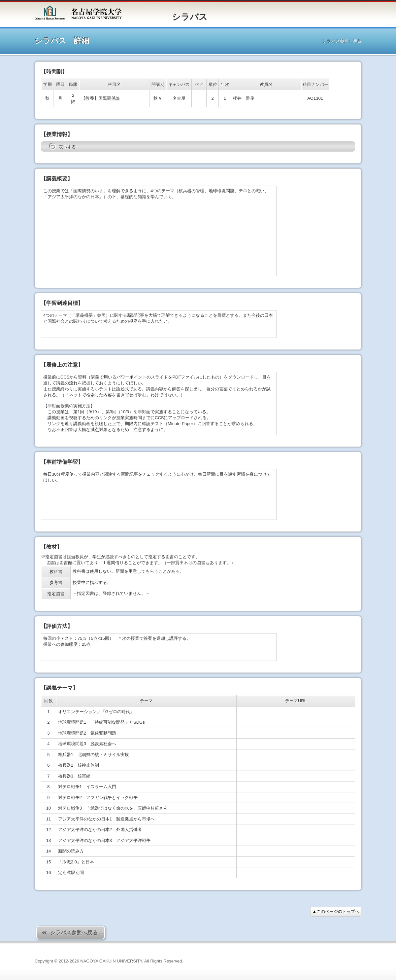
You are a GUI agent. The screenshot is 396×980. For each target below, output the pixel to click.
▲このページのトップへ (336, 911)
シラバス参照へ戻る (342, 41)
